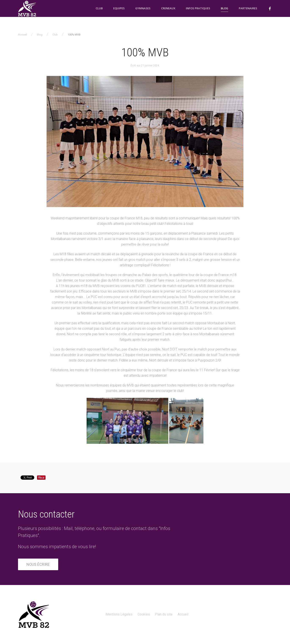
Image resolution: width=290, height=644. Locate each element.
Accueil (23, 35)
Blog (224, 8)
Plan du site (164, 614)
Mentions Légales (119, 614)
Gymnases (143, 8)
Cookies (144, 614)
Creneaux (168, 8)
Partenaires (248, 8)
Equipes (119, 8)
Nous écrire (38, 564)
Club (99, 8)
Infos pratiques (198, 8)
